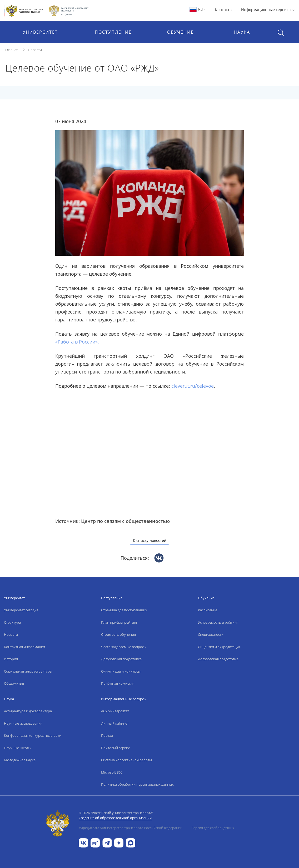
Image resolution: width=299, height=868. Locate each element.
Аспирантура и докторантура (28, 711)
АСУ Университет (115, 711)
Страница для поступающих (124, 610)
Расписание (208, 610)
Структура (12, 622)
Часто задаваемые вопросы (124, 647)
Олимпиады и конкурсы (121, 671)
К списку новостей (150, 540)
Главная (12, 50)
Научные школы (18, 748)
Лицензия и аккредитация (219, 647)
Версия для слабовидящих (213, 828)
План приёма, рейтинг (119, 622)
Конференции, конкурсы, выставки (33, 735)
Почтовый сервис (115, 748)
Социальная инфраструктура (28, 671)
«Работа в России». (77, 342)
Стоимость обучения (118, 634)
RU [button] (198, 9)
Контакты (224, 10)
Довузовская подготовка (121, 659)
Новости (35, 50)
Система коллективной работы (126, 760)
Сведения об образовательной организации (115, 818)
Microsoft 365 (112, 772)
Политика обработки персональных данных (137, 784)
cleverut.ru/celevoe (193, 386)
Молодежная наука (20, 760)
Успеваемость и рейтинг (218, 622)
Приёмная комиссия (118, 683)
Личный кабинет (115, 723)
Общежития (14, 683)
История (11, 659)
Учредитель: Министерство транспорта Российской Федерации (131, 828)
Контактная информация (24, 647)
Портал (107, 735)
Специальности (211, 634)
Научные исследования (23, 723)
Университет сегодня (21, 610)
